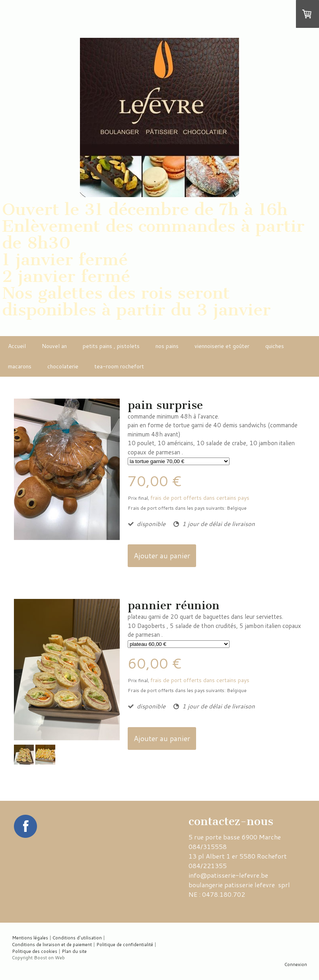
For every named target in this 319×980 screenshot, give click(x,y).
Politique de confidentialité (125, 945)
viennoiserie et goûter (222, 346)
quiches (275, 346)
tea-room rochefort (119, 366)
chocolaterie (63, 366)
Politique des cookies (35, 951)
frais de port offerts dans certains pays (200, 498)
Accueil (17, 346)
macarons (20, 366)
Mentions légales (30, 938)
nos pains (167, 346)
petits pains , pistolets (111, 346)
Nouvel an (54, 346)
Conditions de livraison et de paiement (52, 945)
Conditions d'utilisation (77, 938)
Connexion (296, 964)
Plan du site (74, 951)
